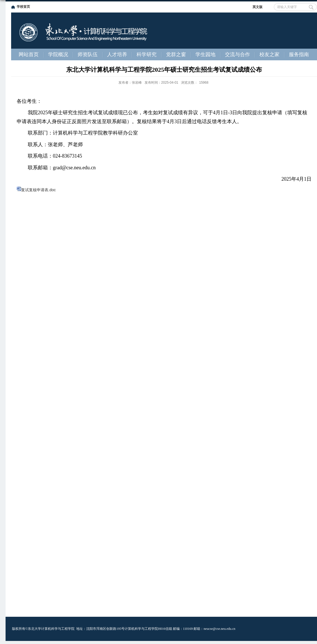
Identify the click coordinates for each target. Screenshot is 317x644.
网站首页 (29, 54)
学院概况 (58, 54)
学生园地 (205, 54)
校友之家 (269, 54)
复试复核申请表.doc (38, 190)
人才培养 (117, 54)
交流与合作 (237, 54)
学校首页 (23, 7)
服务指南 (299, 54)
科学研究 (147, 54)
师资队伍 (88, 54)
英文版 (257, 7)
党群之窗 (176, 54)
